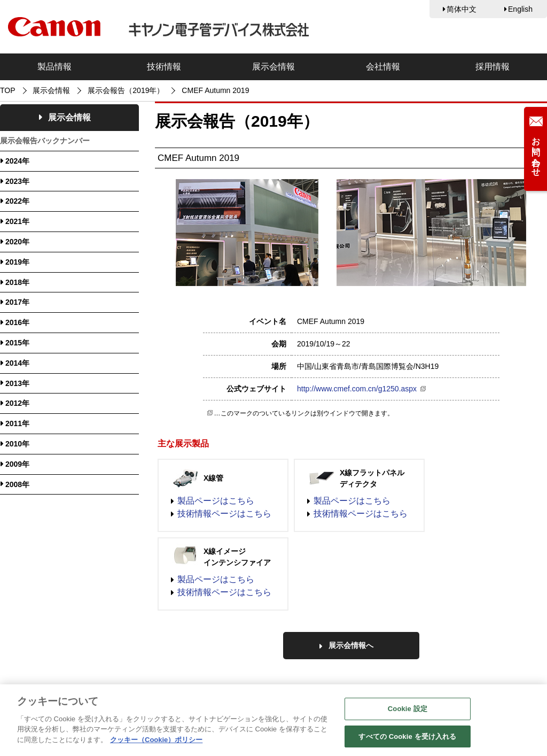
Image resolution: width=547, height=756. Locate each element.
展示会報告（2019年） (126, 90)
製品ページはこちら (216, 501)
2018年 (17, 282)
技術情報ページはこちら (224, 514)
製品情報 (54, 67)
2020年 (17, 242)
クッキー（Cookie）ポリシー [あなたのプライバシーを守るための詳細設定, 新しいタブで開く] (156, 745)
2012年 (17, 403)
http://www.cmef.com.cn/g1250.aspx (357, 389)
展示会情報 (273, 67)
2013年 (17, 383)
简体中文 (462, 9)
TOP (8, 90)
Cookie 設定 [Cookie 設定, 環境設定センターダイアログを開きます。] (408, 714)
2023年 (17, 181)
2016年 (17, 322)
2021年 (17, 221)
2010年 (17, 444)
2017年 (17, 302)
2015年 (17, 343)
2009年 (17, 464)
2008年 (17, 484)
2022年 (17, 201)
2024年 (17, 161)
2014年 (17, 363)
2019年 (17, 262)
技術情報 (164, 67)
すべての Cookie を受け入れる (407, 742)
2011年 (17, 423)
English (520, 9)
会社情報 (383, 67)
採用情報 (493, 67)
